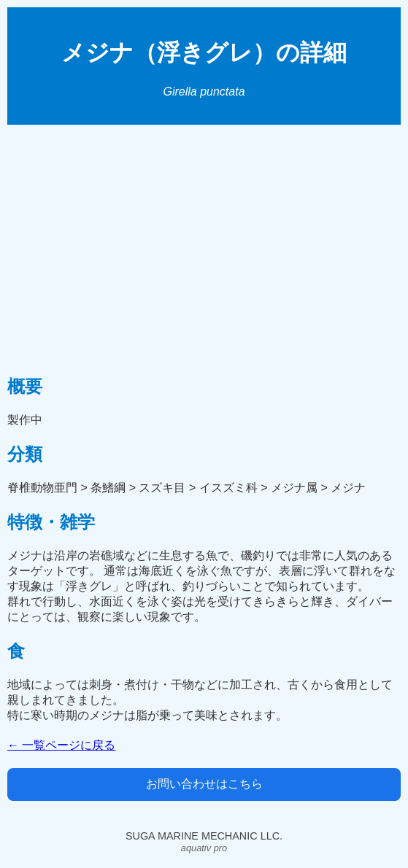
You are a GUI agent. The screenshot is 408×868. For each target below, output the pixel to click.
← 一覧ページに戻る (61, 745)
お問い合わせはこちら (204, 784)
